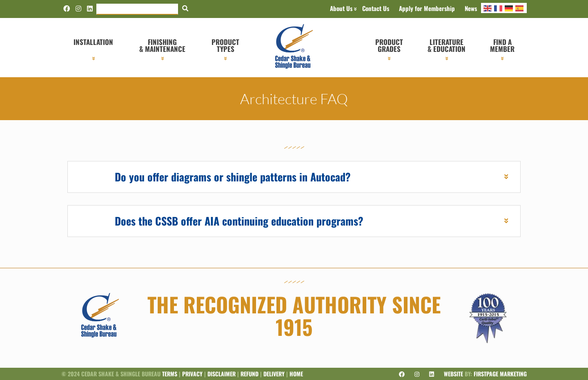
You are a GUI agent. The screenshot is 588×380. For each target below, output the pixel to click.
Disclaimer (222, 374)
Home (296, 374)
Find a (502, 45)
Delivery (274, 374)
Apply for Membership (427, 8)
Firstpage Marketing (500, 374)
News (471, 8)
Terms (170, 374)
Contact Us (376, 8)
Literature (447, 45)
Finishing (162, 45)
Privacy (192, 374)
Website (453, 374)
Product (225, 45)
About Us (341, 8)
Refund (249, 374)
